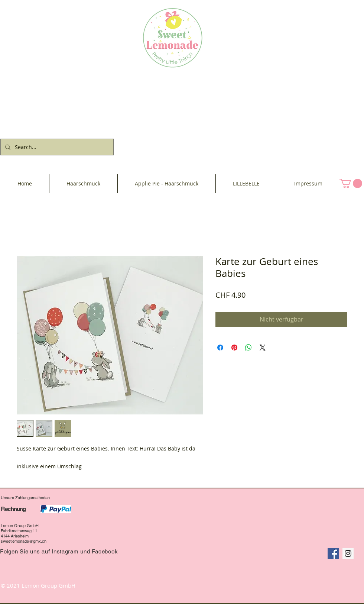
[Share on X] (263, 348)
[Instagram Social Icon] (348, 553)
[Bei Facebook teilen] (220, 348)
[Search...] (56, 147)
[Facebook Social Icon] (333, 553)
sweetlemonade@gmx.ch (24, 541)
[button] (351, 183)
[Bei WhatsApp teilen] (248, 348)
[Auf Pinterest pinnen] (234, 348)
